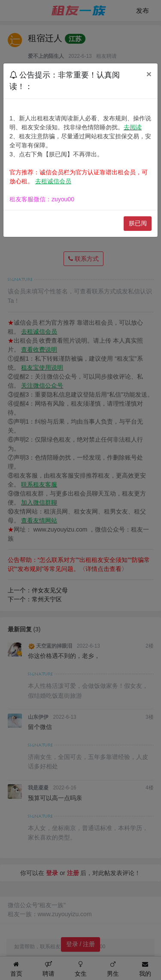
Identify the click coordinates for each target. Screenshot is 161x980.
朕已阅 (138, 223)
